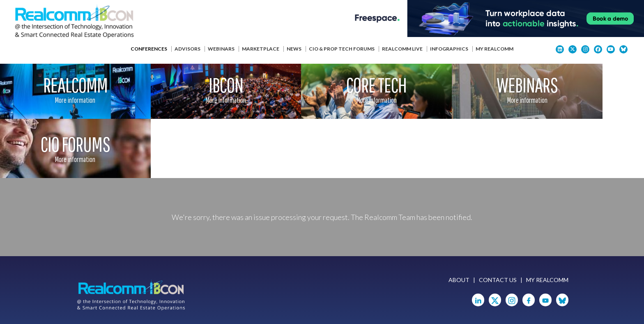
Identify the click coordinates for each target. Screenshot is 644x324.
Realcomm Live (402, 49)
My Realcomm (494, 49)
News (294, 49)
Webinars (221, 49)
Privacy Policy (205, 307)
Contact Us (498, 221)
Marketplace (261, 49)
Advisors (187, 49)
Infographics (449, 49)
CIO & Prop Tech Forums (342, 49)
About (459, 221)
